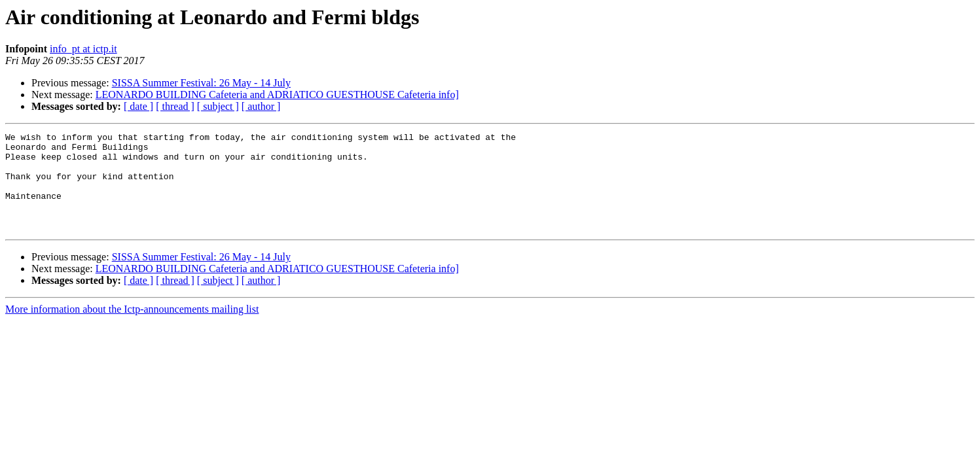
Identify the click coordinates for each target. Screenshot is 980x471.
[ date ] (138, 106)
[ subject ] (218, 106)
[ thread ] (175, 106)
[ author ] (261, 106)
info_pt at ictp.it (83, 49)
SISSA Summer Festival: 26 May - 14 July (201, 83)
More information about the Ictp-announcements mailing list (132, 329)
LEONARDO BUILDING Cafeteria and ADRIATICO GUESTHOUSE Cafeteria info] (277, 95)
